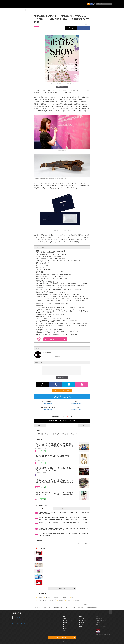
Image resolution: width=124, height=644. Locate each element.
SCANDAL (56, 597)
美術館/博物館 (55, 434)
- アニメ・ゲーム (67, 624)
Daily (44, 509)
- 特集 (81, 626)
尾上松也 (52, 601)
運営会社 (98, 616)
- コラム (81, 624)
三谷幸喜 (39, 597)
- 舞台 (64, 618)
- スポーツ (65, 628)
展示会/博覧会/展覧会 (42, 434)
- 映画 (64, 630)
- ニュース (82, 618)
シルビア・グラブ (41, 601)
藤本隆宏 (68, 601)
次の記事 (85, 425)
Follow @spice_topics (48, 403)
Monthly (80, 509)
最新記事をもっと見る (83, 544)
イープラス (37, 608)
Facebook (17, 617)
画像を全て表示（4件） (62, 86)
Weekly (62, 509)
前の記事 (39, 425)
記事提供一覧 (99, 618)
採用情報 (98, 622)
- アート (65, 626)
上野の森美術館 (73, 434)
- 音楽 (64, 616)
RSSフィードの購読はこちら (63, 390)
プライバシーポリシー (101, 626)
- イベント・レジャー (68, 620)
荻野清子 (72, 597)
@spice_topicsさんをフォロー (20, 623)
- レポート (82, 622)
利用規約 (98, 624)
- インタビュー (83, 620)
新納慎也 (64, 597)
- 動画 (81, 616)
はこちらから (55, 339)
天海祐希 (60, 601)
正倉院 (63, 434)
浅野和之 (47, 597)
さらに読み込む (67, 588)
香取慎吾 (76, 601)
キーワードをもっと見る (83, 604)
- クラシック (66, 622)
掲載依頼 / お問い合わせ (101, 620)
